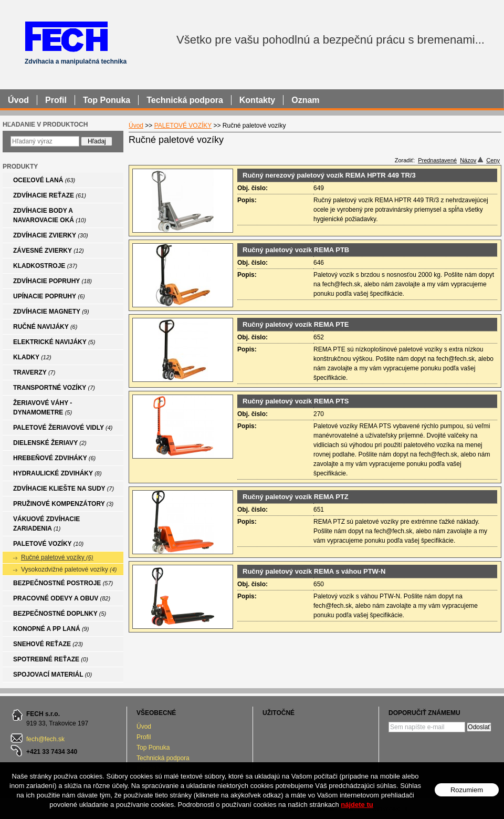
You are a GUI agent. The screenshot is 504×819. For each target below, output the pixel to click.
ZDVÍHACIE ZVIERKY (51, 235)
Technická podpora (163, 758)
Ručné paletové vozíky (57, 557)
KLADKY (32, 357)
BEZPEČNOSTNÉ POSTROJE (63, 583)
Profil (144, 737)
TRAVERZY (34, 372)
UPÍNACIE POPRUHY (49, 296)
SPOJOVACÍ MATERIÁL (52, 675)
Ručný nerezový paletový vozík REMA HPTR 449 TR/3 (329, 175)
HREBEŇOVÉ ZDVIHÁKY (54, 458)
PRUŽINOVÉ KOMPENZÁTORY (63, 504)
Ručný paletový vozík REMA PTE (296, 324)
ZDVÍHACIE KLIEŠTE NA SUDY (64, 489)
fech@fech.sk (45, 739)
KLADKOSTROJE (45, 266)
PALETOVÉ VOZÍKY (48, 544)
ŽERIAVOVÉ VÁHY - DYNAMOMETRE (43, 408)
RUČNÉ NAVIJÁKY (45, 327)
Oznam (305, 100)
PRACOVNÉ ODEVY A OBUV (62, 598)
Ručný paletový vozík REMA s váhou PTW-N (314, 571)
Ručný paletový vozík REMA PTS (296, 401)
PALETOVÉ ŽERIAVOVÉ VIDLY (63, 428)
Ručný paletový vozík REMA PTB (296, 250)
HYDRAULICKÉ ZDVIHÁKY (57, 473)
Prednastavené (437, 160)
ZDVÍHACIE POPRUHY (52, 281)
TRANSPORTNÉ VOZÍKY (54, 388)
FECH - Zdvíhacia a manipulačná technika (66, 36)
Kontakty (257, 100)
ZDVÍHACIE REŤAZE (50, 195)
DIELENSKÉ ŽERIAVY (50, 443)
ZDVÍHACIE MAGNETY (51, 312)
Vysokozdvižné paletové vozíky (69, 569)
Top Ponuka (153, 748)
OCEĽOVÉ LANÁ (44, 180)
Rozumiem (467, 790)
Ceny (493, 160)
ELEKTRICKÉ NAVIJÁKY (54, 342)
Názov (471, 160)
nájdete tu (357, 805)
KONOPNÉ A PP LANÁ (51, 629)
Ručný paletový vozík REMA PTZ (296, 497)
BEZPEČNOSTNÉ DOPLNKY (60, 614)
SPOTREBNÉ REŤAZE (51, 659)
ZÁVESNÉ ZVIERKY (49, 251)
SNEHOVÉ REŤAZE (48, 644)
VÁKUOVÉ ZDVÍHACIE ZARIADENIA (46, 524)
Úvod (144, 727)
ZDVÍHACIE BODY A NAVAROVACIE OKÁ (50, 215)
